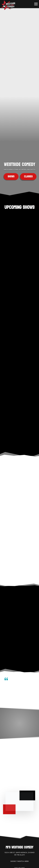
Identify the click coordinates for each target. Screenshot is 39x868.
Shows (11, 177)
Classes (28, 177)
